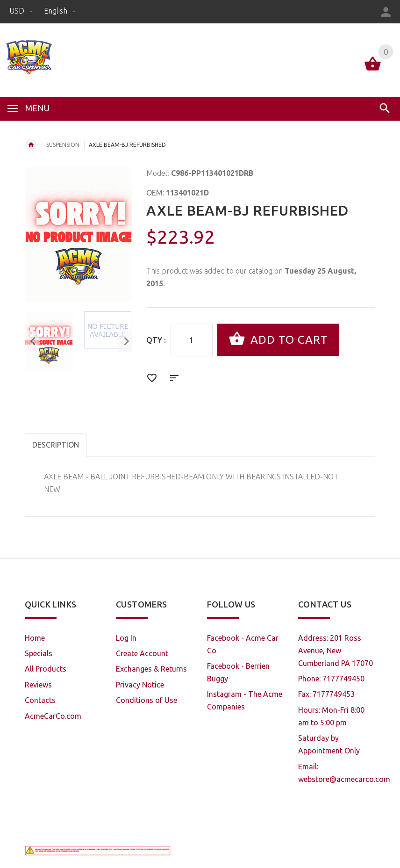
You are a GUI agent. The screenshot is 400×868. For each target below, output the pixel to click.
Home (31, 145)
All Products (46, 669)
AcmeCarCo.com (53, 716)
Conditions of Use (146, 700)
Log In (126, 638)
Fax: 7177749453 (326, 694)
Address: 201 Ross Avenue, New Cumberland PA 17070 (336, 651)
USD (22, 11)
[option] (49, 341)
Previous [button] (32, 341)
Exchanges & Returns (151, 669)
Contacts (40, 700)
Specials (39, 653)
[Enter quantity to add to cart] (192, 340)
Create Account (142, 653)
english (60, 11)
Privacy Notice (140, 685)
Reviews (38, 685)
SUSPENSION (63, 145)
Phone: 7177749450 (331, 679)
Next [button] (125, 341)
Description (56, 445)
